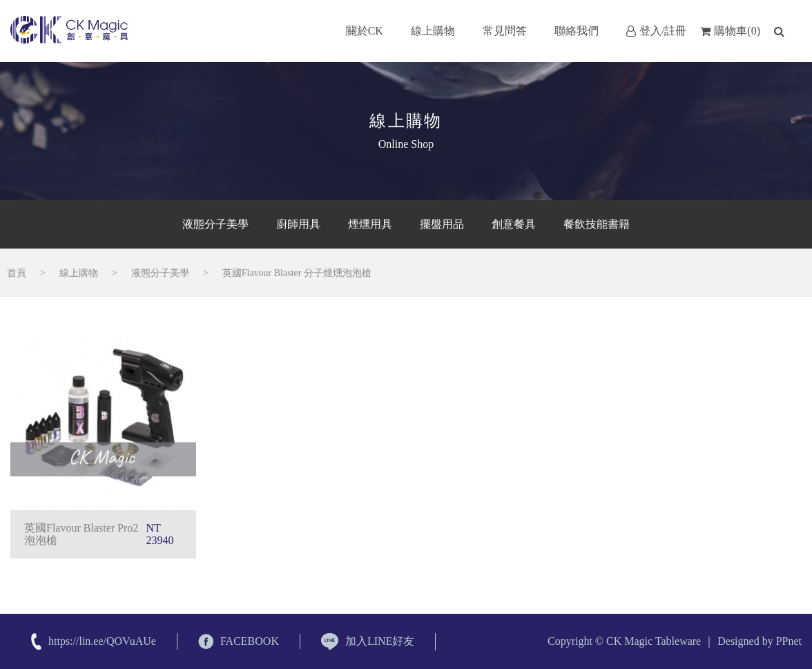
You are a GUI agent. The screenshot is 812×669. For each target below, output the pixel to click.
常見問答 (505, 31)
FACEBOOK (239, 641)
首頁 (17, 273)
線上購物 (433, 31)
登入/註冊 (656, 31)
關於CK (365, 31)
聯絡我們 (577, 31)
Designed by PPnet (760, 641)
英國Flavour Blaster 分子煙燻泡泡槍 (297, 273)
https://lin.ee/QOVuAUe (102, 641)
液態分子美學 (160, 273)
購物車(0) (730, 31)
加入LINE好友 (368, 642)
